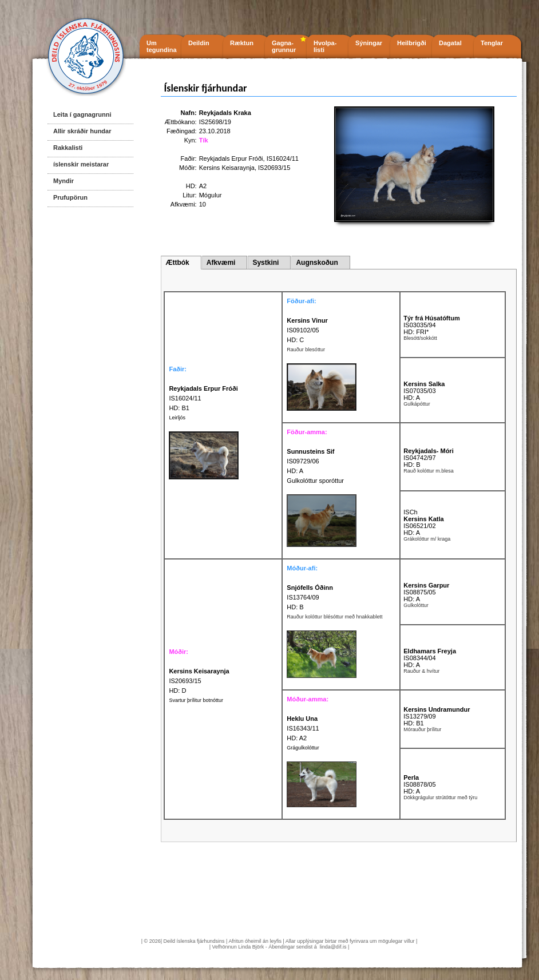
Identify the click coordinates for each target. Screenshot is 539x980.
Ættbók (177, 263)
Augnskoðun (317, 263)
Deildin (199, 43)
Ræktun (242, 43)
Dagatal (450, 43)
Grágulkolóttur (303, 748)
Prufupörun (70, 197)
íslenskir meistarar (81, 164)
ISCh (410, 512)
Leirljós (177, 418)
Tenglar (492, 43)
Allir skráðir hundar (82, 131)
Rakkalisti (68, 148)
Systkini (265, 263)
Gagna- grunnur (284, 46)
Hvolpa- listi (325, 46)
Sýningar (369, 43)
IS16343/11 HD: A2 (303, 728)
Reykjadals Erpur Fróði (231, 158)
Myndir (64, 181)
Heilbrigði (412, 43)
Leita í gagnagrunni (82, 114)
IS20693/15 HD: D (199, 681)
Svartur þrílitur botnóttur (196, 700)
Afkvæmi (221, 263)
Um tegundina (162, 46)
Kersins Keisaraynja (227, 168)
